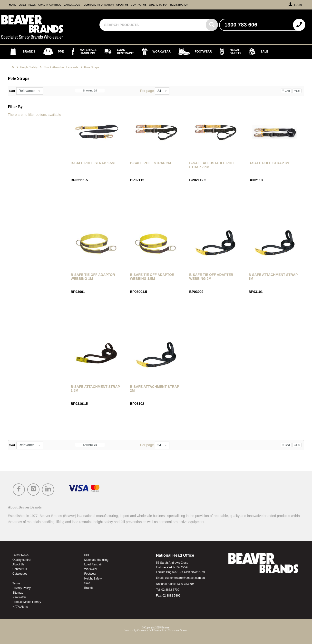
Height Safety (93, 579)
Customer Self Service (149, 630)
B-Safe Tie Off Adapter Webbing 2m (211, 277)
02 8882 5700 (170, 590)
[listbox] (29, 91)
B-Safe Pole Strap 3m (269, 163)
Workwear (91, 569)
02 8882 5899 (171, 596)
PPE (87, 555)
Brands (89, 588)
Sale (87, 583)
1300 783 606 (185, 584)
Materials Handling (96, 560)
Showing (90, 91)
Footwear (90, 574)
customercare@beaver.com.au (185, 578)
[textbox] (153, 25)
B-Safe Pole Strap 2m (151, 163)
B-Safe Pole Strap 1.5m (93, 163)
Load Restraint (94, 564)
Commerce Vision (177, 630)
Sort (12, 91)
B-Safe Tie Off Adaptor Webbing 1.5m (152, 277)
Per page (147, 91)
